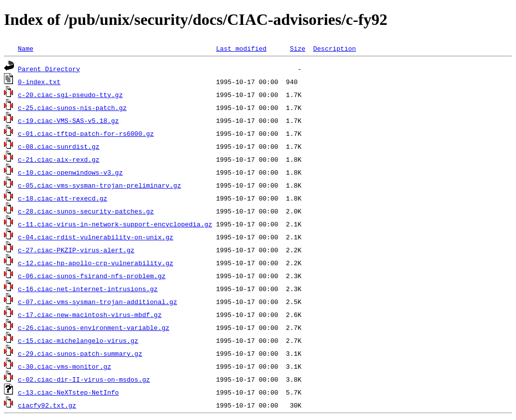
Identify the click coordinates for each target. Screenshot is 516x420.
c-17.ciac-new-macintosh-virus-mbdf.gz (90, 315)
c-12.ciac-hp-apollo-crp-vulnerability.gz (96, 263)
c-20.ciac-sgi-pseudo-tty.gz (70, 95)
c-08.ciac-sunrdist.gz (59, 146)
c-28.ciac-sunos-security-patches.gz (86, 211)
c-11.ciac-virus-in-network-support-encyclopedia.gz (115, 224)
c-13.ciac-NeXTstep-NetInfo (68, 392)
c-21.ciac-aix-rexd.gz (59, 159)
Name (26, 48)
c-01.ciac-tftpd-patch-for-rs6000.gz (86, 133)
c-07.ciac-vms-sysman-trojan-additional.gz (98, 302)
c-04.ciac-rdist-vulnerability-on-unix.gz (96, 237)
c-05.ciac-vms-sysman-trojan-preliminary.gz (100, 185)
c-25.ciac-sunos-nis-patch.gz (72, 107)
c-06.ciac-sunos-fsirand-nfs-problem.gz (92, 276)
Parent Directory (49, 69)
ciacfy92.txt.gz (47, 405)
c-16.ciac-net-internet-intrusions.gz (88, 289)
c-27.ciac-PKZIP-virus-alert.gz (76, 250)
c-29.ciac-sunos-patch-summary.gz (80, 353)
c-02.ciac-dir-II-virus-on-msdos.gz (84, 379)
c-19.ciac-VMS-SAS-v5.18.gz (68, 120)
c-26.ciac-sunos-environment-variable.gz (94, 327)
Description (335, 48)
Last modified (241, 48)
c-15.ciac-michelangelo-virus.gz (78, 340)
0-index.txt (39, 82)
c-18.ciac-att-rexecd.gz (63, 198)
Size (298, 48)
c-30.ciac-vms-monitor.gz (64, 366)
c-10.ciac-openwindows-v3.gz (70, 172)
